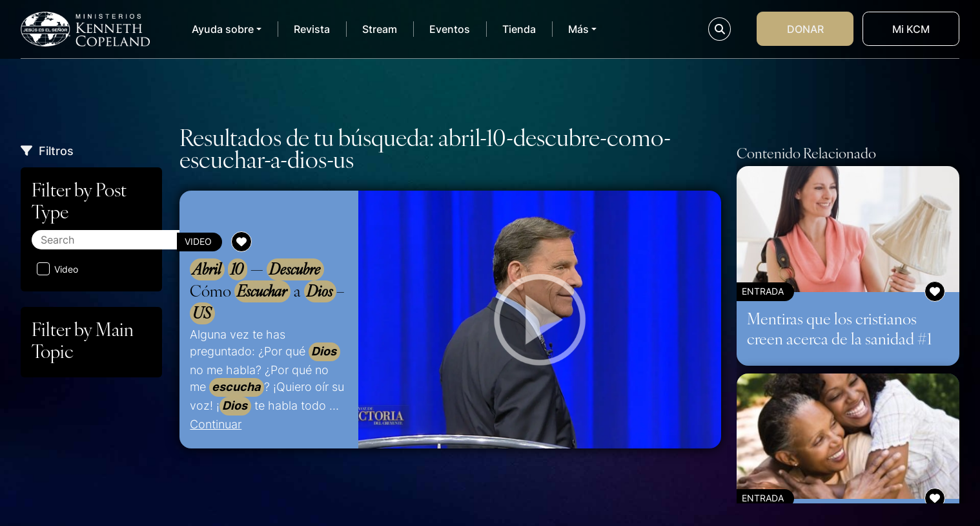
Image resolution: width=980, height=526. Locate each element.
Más (578, 29)
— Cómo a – (267, 291)
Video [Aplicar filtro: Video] (57, 269)
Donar (805, 29)
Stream (380, 29)
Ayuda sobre (223, 29)
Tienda (519, 29)
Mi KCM (911, 29)
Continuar (216, 424)
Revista (312, 29)
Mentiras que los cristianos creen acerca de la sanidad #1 (839, 328)
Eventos (450, 29)
